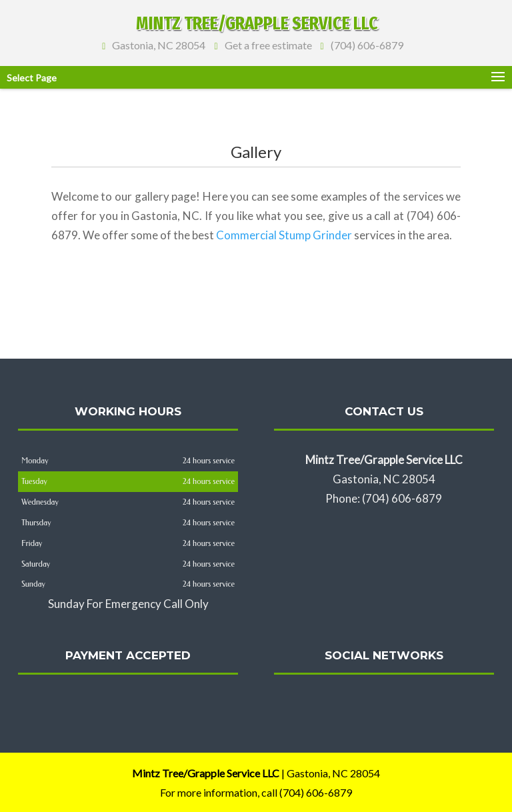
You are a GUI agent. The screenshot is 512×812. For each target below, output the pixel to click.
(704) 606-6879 (365, 44)
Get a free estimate (266, 44)
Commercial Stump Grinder (284, 235)
